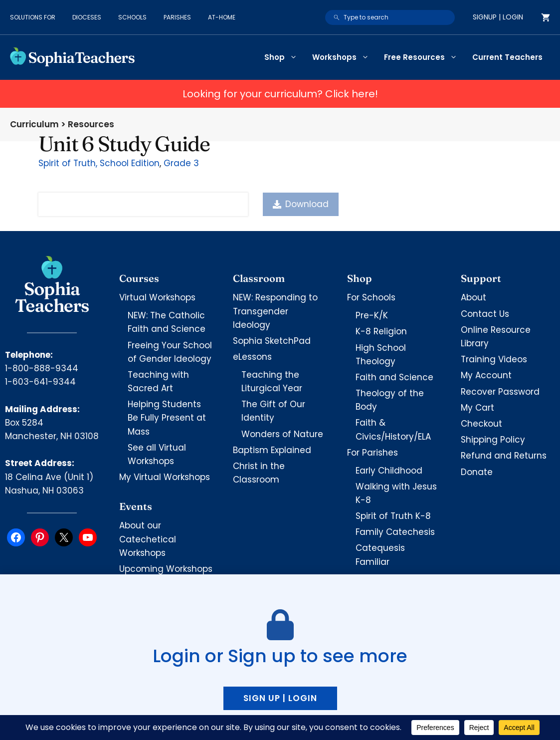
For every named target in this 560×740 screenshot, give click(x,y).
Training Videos (494, 359)
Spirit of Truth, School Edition (99, 163)
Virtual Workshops (157, 297)
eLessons (252, 357)
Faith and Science (394, 377)
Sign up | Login (280, 698)
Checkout (481, 424)
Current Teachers (507, 57)
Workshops (344, 57)
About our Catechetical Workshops (148, 539)
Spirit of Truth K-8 (393, 516)
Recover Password (500, 392)
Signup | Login (498, 17)
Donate (477, 472)
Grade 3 (181, 163)
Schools (132, 17)
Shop (284, 57)
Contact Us (485, 314)
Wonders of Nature (282, 434)
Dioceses (87, 17)
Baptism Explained (272, 450)
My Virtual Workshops (165, 477)
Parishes (177, 17)
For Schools (371, 297)
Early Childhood (389, 471)
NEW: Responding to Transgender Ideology (275, 311)
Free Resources (424, 57)
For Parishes (373, 453)
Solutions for (33, 17)
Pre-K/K (372, 315)
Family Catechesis (395, 532)
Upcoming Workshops (166, 569)
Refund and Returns (504, 456)
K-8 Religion (381, 331)
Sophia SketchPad (272, 341)
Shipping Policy (493, 440)
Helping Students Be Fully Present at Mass (167, 418)
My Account (486, 375)
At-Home (222, 17)
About (473, 297)
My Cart (477, 408)
